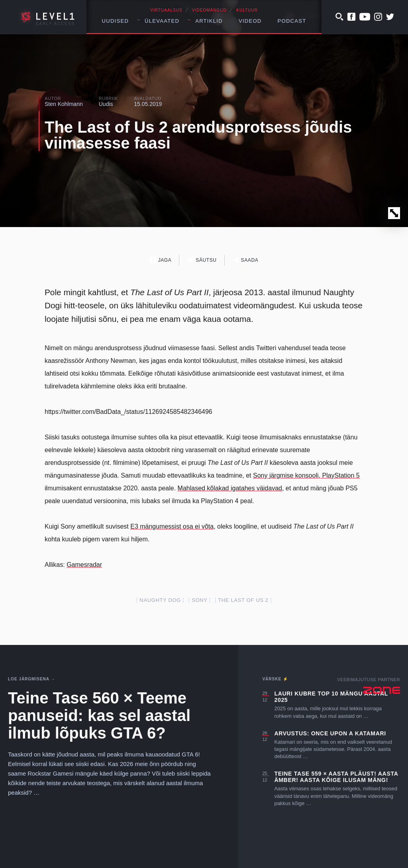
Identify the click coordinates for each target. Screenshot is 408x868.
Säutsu (202, 260)
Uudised (116, 21)
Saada (246, 260)
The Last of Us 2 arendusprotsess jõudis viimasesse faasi (198, 135)
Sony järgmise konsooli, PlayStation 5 (306, 475)
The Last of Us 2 (243, 600)
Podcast (292, 21)
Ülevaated (162, 21)
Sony (199, 600)
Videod (250, 21)
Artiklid (209, 21)
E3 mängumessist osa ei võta (172, 526)
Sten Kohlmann (64, 104)
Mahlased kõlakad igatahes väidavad (230, 488)
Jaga (161, 260)
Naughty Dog (160, 600)
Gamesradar (84, 565)
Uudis (106, 104)
